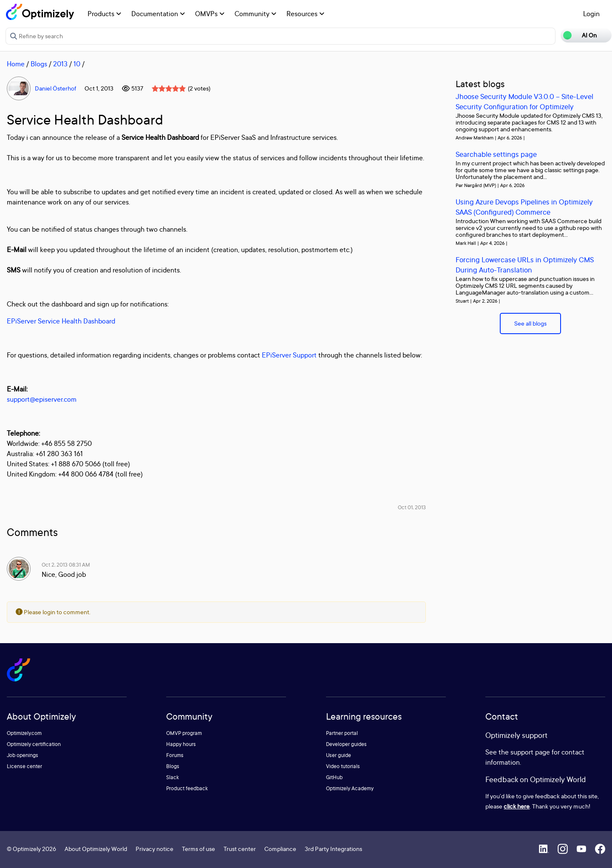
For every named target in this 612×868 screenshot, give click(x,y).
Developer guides (346, 744)
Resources (305, 14)
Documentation (158, 14)
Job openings (23, 755)
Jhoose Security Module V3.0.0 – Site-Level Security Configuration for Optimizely (524, 101)
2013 (60, 64)
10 (77, 64)
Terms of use (198, 849)
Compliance (280, 849)
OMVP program (184, 733)
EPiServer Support (289, 355)
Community (255, 14)
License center (24, 766)
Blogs (39, 64)
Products (104, 14)
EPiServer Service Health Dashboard (61, 321)
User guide (339, 755)
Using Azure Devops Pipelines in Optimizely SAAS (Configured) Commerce (524, 207)
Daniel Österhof (55, 88)
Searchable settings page (496, 154)
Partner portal (342, 733)
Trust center (240, 849)
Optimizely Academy (350, 788)
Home (16, 64)
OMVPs (210, 14)
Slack (173, 777)
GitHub (334, 777)
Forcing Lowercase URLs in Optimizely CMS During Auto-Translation (525, 265)
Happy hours (181, 744)
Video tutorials (343, 766)
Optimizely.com (24, 733)
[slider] (169, 88)
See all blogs (530, 323)
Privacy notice (154, 849)
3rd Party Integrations (333, 849)
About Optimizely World (96, 849)
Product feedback (187, 788)
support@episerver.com (42, 399)
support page (530, 752)
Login (591, 14)
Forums (175, 755)
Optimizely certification (34, 744)
